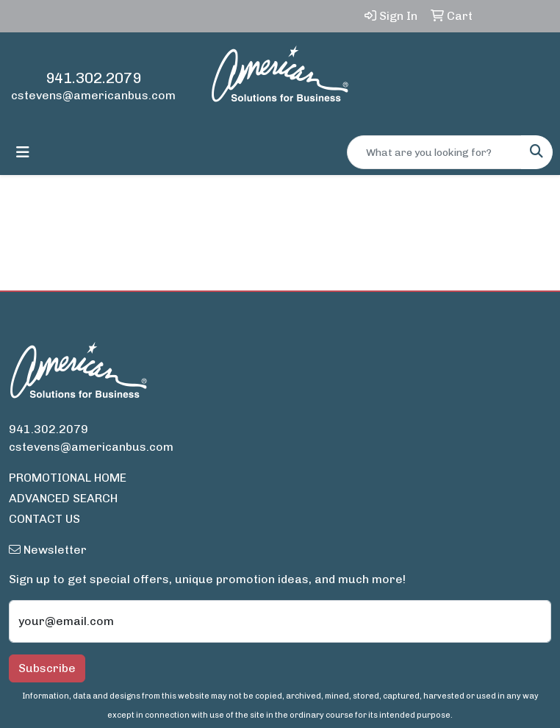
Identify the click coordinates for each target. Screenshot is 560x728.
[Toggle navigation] (23, 152)
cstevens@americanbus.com (93, 95)
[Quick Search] (434, 152)
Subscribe (47, 668)
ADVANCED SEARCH (63, 498)
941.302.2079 (93, 78)
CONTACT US (44, 519)
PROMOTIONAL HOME (68, 478)
